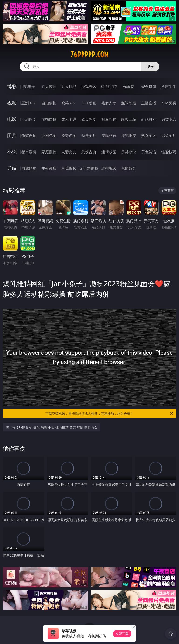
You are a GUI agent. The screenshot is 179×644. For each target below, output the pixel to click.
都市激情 (29, 152)
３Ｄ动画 (89, 103)
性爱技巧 (169, 152)
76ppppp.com (89, 55)
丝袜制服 (129, 103)
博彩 (12, 86)
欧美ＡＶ (69, 103)
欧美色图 (69, 136)
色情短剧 (129, 168)
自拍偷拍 (49, 103)
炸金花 (129, 87)
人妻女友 (69, 152)
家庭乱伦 (49, 152)
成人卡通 (69, 119)
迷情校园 (109, 152)
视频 (12, 103)
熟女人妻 (109, 103)
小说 (12, 152)
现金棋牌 (149, 87)
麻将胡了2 (109, 87)
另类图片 (169, 136)
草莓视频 (69, 168)
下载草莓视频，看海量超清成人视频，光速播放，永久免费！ (110, 413)
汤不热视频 (89, 168)
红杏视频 (109, 168)
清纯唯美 (129, 136)
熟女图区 (149, 136)
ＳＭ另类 (169, 103)
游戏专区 (89, 87)
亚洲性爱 (29, 119)
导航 (12, 168)
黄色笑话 (149, 152)
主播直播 (149, 103)
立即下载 (122, 634)
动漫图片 (89, 136)
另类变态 (169, 119)
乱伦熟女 (149, 119)
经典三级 (129, 119)
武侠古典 (89, 152)
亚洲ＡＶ (29, 103)
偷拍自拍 (49, 119)
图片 (12, 135)
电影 (12, 119)
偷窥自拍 (29, 136)
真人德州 (49, 87)
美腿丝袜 (109, 136)
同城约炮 (29, 168)
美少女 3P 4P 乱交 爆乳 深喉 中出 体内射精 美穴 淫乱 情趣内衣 (52, 427)
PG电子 (29, 87)
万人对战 (69, 87)
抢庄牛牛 (169, 87)
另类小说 (129, 152)
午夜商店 (49, 168)
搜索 (150, 66)
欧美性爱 (89, 119)
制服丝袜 (109, 119)
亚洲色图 (49, 136)
